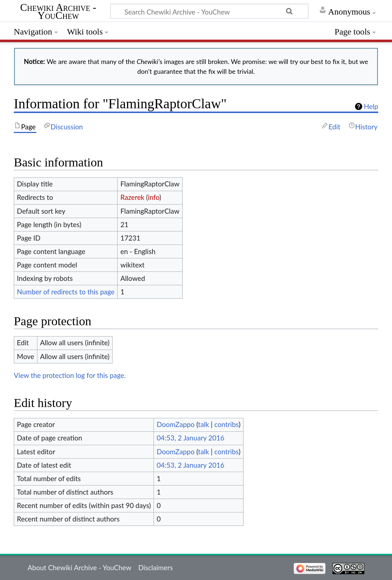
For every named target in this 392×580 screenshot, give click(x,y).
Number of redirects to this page (66, 292)
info (154, 197)
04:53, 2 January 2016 (191, 438)
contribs (226, 424)
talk (204, 424)
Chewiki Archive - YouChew (58, 12)
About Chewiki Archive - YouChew (79, 567)
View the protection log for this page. (70, 375)
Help (371, 106)
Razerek (132, 197)
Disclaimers (156, 567)
